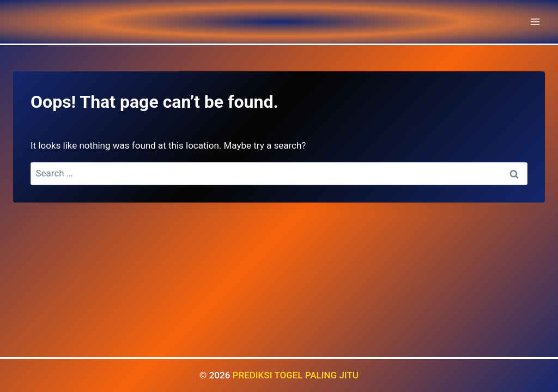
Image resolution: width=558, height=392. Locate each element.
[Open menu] (535, 22)
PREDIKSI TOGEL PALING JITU (296, 375)
